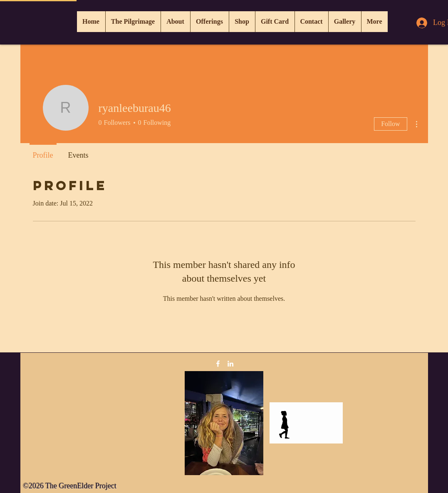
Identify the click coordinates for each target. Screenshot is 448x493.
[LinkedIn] (230, 364)
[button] (209, 22)
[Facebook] (218, 364)
